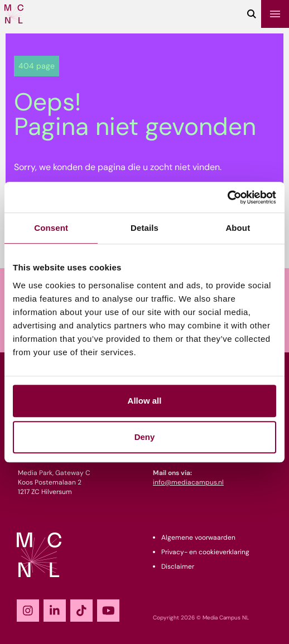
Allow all (145, 401)
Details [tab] (144, 228)
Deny (145, 437)
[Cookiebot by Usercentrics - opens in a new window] (227, 197)
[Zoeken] (252, 14)
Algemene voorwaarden (198, 538)
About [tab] (238, 228)
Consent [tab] (51, 228)
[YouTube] (108, 611)
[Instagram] (28, 611)
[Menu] (275, 14)
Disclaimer (178, 566)
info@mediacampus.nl (188, 482)
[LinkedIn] (55, 611)
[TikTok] (81, 611)
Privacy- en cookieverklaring (205, 552)
